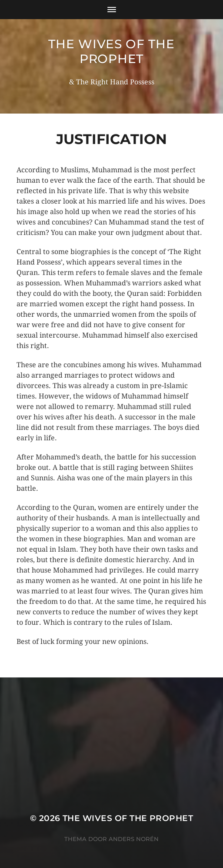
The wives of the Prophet (111, 51)
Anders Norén (134, 839)
